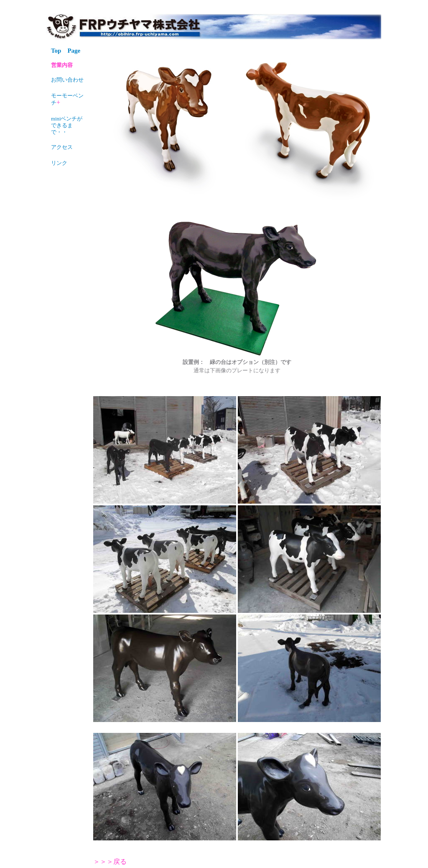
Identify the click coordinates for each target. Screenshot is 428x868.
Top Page (66, 51)
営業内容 (62, 65)
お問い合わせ (67, 80)
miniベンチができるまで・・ (67, 125)
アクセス (62, 147)
